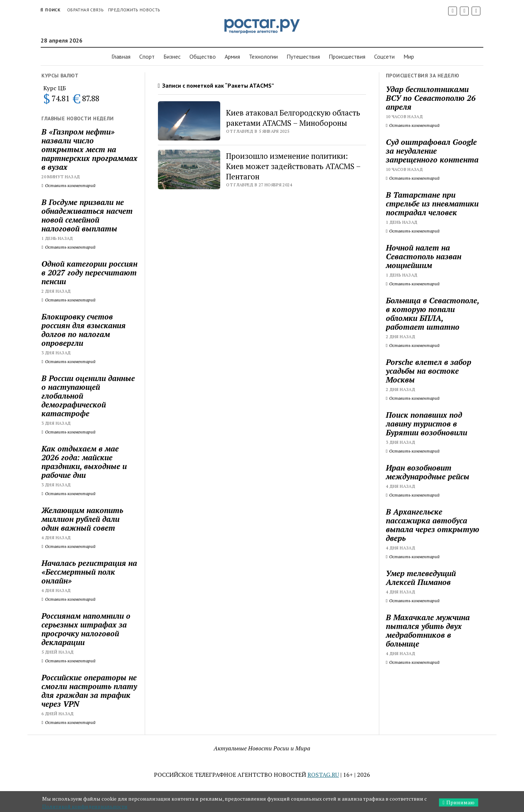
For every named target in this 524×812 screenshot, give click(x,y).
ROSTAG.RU (323, 775)
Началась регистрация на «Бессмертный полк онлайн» (89, 572)
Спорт (147, 56)
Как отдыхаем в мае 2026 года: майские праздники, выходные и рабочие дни (84, 462)
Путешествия (303, 56)
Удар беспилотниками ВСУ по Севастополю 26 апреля (431, 98)
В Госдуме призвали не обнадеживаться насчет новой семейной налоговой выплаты (87, 215)
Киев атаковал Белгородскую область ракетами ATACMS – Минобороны (293, 118)
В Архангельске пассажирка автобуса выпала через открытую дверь (433, 525)
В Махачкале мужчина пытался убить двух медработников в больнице (428, 630)
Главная (121, 56)
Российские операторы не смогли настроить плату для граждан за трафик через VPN (89, 691)
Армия (232, 56)
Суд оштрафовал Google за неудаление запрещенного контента (432, 151)
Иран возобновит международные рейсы (428, 472)
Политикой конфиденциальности (85, 806)
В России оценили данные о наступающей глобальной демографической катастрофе (88, 396)
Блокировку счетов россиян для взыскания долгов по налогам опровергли (84, 330)
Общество (203, 56)
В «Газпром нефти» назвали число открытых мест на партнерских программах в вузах (89, 149)
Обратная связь (85, 10)
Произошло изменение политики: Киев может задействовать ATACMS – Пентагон (293, 166)
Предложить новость (134, 10)
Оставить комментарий (68, 185)
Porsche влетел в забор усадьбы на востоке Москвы (429, 371)
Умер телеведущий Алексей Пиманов (421, 578)
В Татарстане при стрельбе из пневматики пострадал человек (432, 204)
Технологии (263, 56)
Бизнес (172, 56)
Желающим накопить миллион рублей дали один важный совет (82, 519)
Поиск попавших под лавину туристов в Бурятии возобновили (427, 424)
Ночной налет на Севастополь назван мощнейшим (424, 256)
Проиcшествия (347, 56)
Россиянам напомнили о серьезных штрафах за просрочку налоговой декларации (86, 629)
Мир (409, 56)
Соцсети (384, 56)
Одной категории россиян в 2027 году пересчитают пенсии (89, 273)
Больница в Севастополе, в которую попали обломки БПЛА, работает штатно (432, 314)
